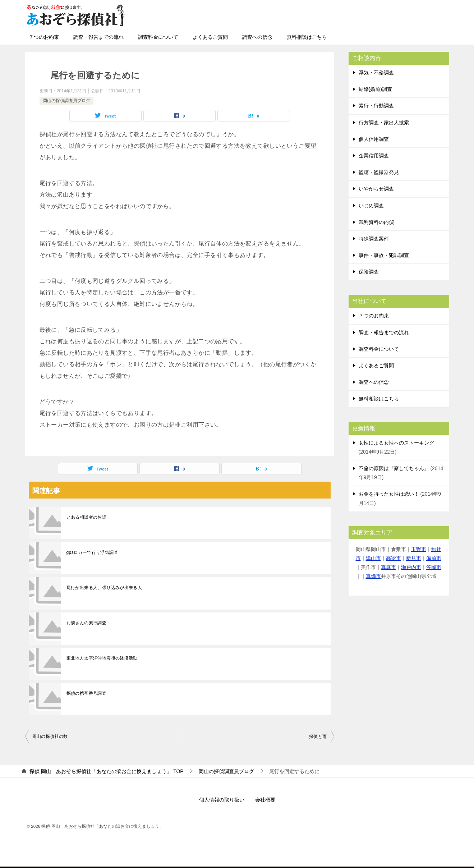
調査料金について (158, 37)
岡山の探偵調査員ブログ (66, 101)
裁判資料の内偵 (376, 222)
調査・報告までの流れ (98, 37)
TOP (106, 771)
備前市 (434, 558)
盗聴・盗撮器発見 (379, 172)
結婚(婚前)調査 (375, 89)
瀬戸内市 (411, 567)
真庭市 (388, 567)
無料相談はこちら (307, 37)
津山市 (373, 558)
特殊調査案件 (374, 239)
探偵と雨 (318, 736)
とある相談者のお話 (87, 517)
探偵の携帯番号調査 (87, 693)
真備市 (373, 576)
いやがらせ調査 (376, 189)
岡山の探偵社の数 (50, 736)
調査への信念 (257, 37)
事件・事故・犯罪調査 (384, 255)
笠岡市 (434, 567)
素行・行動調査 (376, 106)
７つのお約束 (44, 37)
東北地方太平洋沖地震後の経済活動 (102, 658)
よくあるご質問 (210, 37)
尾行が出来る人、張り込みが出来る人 (104, 588)
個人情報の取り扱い (222, 800)
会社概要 (265, 800)
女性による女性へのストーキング (396, 443)
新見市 (414, 558)
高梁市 (394, 558)
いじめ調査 (371, 206)
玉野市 (419, 549)
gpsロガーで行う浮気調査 (93, 552)
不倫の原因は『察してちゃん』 (394, 468)
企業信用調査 (374, 156)
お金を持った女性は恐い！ (389, 494)
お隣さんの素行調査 (87, 623)
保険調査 (369, 272)
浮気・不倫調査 (376, 73)
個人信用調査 (374, 139)
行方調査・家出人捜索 (384, 123)
